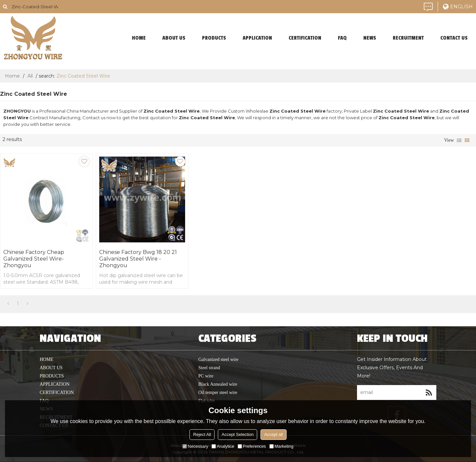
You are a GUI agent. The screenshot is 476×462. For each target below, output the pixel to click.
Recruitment (408, 38)
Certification (305, 38)
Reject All (202, 434)
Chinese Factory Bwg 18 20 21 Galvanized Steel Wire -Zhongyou (138, 259)
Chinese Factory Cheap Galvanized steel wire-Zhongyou (34, 259)
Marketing (281, 446)
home (139, 38)
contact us (454, 38)
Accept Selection (238, 434)
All (30, 76)
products (214, 38)
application (257, 38)
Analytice (223, 446)
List (459, 140)
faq (342, 38)
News (370, 38)
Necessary (195, 446)
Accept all (273, 434)
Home (12, 76)
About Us (174, 38)
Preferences (252, 446)
